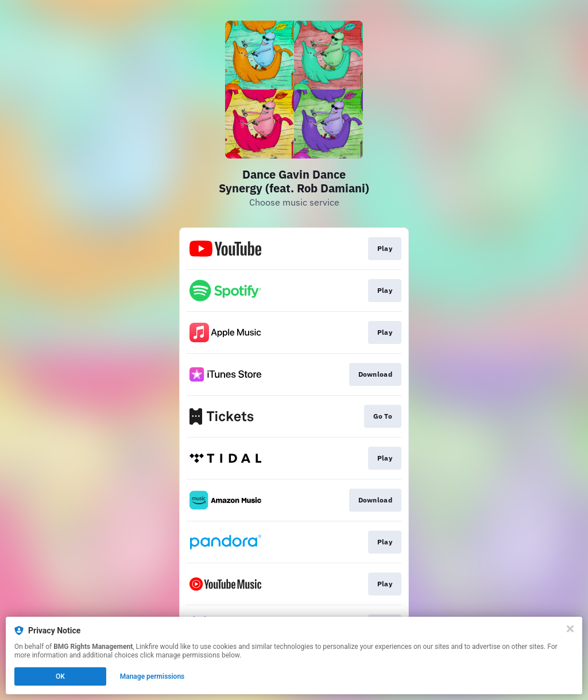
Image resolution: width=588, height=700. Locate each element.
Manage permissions (152, 676)
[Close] (570, 629)
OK (60, 676)
